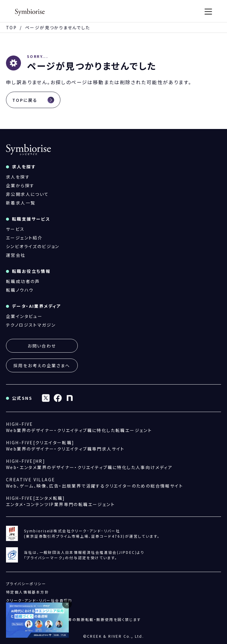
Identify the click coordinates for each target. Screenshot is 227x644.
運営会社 (16, 255)
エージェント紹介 (24, 238)
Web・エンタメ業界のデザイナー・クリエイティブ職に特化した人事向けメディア (89, 464)
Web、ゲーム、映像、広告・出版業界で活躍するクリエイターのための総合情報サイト (95, 483)
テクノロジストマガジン (31, 325)
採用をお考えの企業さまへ (42, 365)
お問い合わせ (42, 346)
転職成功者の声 (23, 281)
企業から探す (20, 185)
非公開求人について (28, 194)
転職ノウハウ (20, 290)
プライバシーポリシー (26, 584)
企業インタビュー (24, 316)
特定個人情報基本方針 (28, 592)
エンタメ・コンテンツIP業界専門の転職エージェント (60, 501)
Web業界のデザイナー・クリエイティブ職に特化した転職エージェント (79, 427)
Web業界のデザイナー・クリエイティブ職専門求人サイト (65, 446)
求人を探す (18, 177)
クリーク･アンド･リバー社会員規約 (39, 600)
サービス (15, 229)
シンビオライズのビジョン (33, 246)
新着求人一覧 (21, 203)
